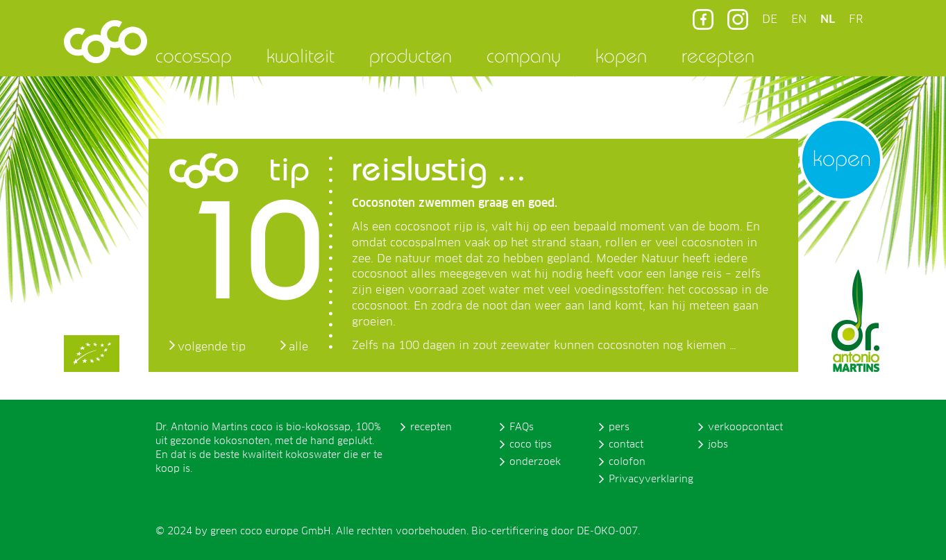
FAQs (522, 427)
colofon (627, 462)
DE (770, 19)
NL (828, 19)
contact (626, 445)
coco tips (531, 445)
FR (856, 19)
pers (619, 427)
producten (411, 56)
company (524, 56)
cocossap (194, 56)
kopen (621, 56)
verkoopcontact (745, 427)
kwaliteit (301, 56)
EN (799, 19)
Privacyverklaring (651, 480)
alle (298, 347)
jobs (718, 445)
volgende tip (212, 347)
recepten (718, 56)
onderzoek (535, 462)
